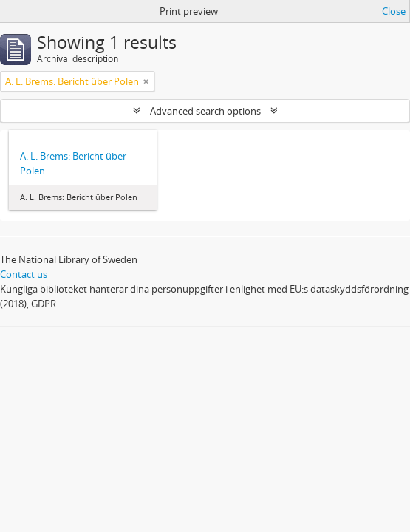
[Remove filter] (146, 81)
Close (394, 11)
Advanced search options (205, 111)
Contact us (24, 274)
